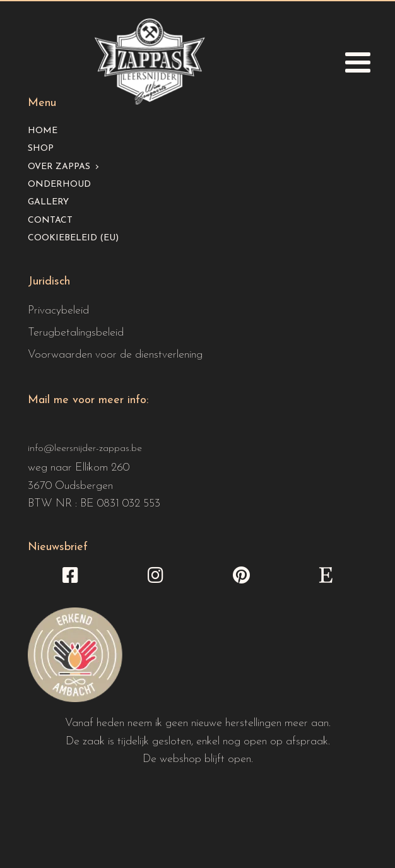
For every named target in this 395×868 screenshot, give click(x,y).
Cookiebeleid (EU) (73, 238)
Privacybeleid (58, 311)
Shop (41, 149)
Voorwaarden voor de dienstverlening (115, 355)
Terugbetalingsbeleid (76, 333)
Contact (50, 220)
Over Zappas (59, 167)
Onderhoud (59, 185)
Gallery (48, 202)
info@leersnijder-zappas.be (85, 449)
